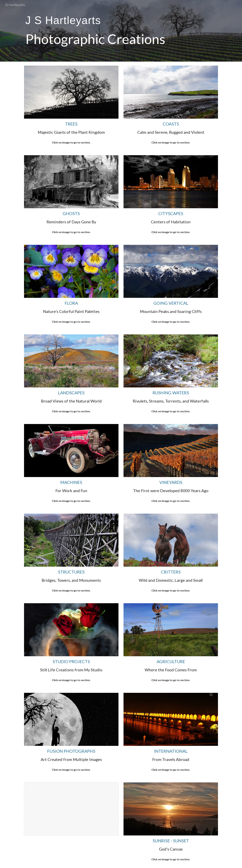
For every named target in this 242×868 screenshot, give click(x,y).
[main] (96, 31)
